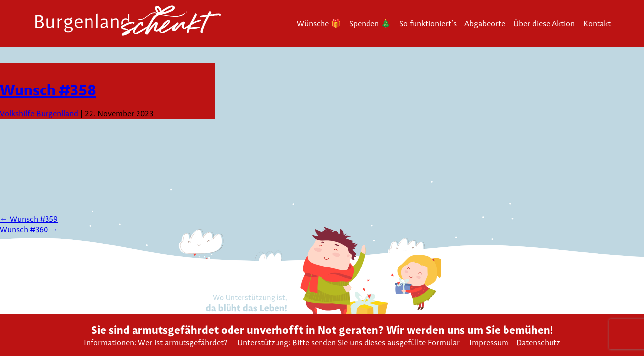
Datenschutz (538, 342)
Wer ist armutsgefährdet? (183, 342)
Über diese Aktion (544, 23)
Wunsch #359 (29, 219)
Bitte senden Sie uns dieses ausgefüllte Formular (376, 342)
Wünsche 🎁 (319, 23)
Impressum (489, 342)
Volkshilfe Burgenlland (39, 113)
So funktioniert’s (428, 23)
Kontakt (597, 23)
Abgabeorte (485, 23)
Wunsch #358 (48, 90)
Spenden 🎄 (370, 23)
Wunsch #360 (29, 230)
